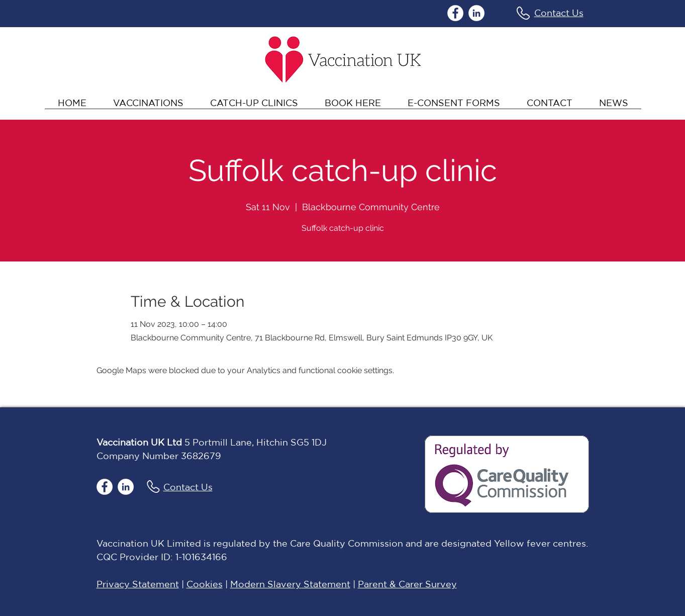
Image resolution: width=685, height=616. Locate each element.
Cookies (205, 584)
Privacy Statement (138, 584)
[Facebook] (455, 13)
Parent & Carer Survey (407, 584)
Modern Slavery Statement (290, 584)
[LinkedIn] (476, 13)
